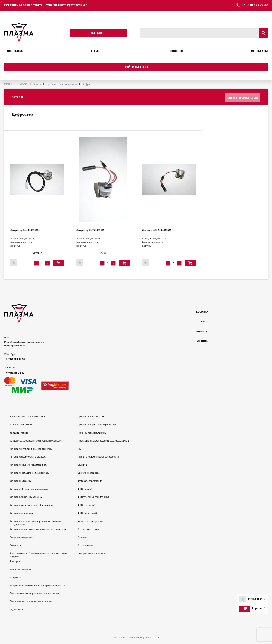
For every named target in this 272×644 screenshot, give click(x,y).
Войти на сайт (136, 67)
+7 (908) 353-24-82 (255, 5)
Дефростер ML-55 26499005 (157, 230)
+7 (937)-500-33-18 (14, 358)
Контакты (259, 51)
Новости (176, 51)
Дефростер (22, 114)
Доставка (15, 51)
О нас (96, 51)
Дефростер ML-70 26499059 (91, 230)
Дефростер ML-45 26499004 (25, 230)
